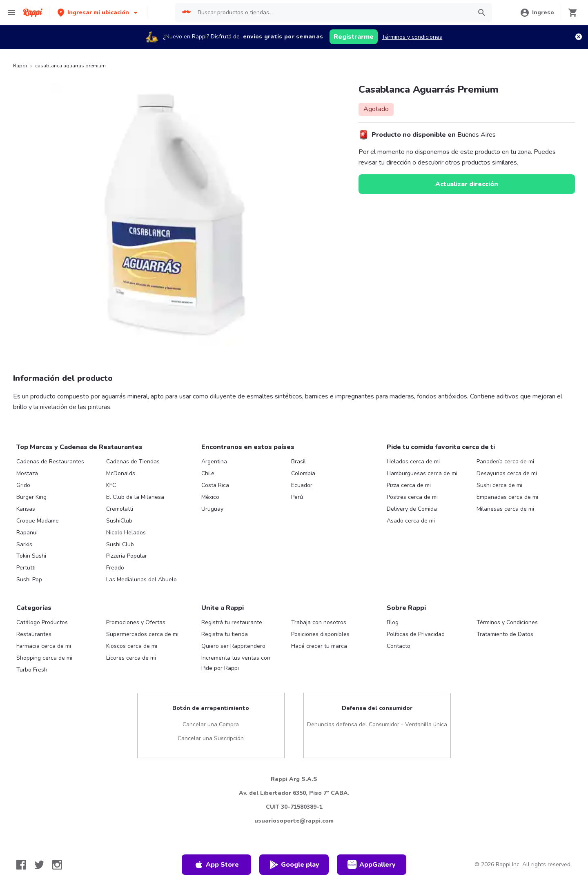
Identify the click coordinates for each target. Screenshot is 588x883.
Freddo (115, 568)
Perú (297, 497)
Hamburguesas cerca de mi (422, 473)
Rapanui (27, 533)
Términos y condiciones (412, 37)
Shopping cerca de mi (44, 658)
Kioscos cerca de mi (132, 646)
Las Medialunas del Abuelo (141, 579)
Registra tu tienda (225, 634)
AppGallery (372, 865)
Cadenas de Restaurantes (50, 462)
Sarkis (24, 544)
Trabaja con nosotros (319, 622)
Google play (294, 865)
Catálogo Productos (42, 622)
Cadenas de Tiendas (133, 462)
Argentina (214, 462)
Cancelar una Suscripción (211, 738)
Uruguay (212, 509)
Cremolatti (120, 509)
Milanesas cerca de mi (505, 509)
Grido (23, 485)
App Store (216, 865)
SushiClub (119, 521)
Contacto (399, 646)
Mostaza (27, 473)
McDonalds (121, 473)
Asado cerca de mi (411, 521)
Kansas (26, 509)
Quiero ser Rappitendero (233, 646)
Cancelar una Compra (211, 724)
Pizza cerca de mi (409, 485)
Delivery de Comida (412, 509)
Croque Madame (38, 521)
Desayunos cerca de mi (507, 473)
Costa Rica (215, 485)
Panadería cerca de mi (505, 462)
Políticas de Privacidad (416, 634)
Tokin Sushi (31, 556)
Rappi (20, 66)
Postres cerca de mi (412, 497)
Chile (208, 473)
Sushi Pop (29, 579)
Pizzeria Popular (127, 556)
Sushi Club (120, 544)
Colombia (303, 473)
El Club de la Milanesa (135, 497)
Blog (393, 622)
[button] (98, 12)
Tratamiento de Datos (505, 634)
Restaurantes (34, 634)
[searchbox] (332, 13)
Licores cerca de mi (131, 658)
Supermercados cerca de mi (142, 634)
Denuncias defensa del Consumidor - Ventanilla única (377, 724)
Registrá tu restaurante (232, 622)
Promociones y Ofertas (136, 622)
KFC (111, 485)
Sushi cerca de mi (499, 485)
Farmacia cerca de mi (44, 646)
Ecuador (302, 485)
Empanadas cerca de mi (507, 497)
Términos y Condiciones (507, 622)
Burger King (31, 497)
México (210, 497)
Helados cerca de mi (413, 462)
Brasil (298, 462)
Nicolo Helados (126, 533)
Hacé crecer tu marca (319, 646)
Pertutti (26, 568)
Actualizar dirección (467, 184)
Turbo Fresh (32, 670)
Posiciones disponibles (320, 634)
